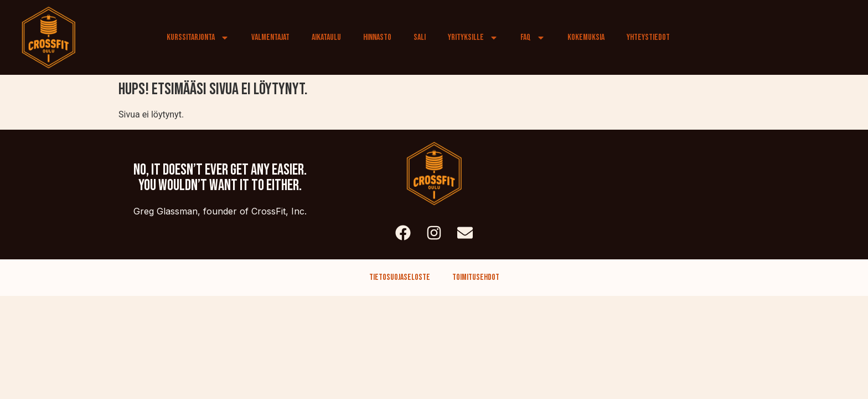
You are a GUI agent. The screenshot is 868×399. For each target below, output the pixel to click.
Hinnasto (377, 37)
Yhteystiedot (648, 37)
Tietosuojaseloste (400, 277)
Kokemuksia (586, 37)
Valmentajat (270, 37)
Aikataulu (326, 37)
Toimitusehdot (476, 277)
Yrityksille (473, 38)
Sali (420, 37)
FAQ (533, 38)
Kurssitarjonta (198, 38)
